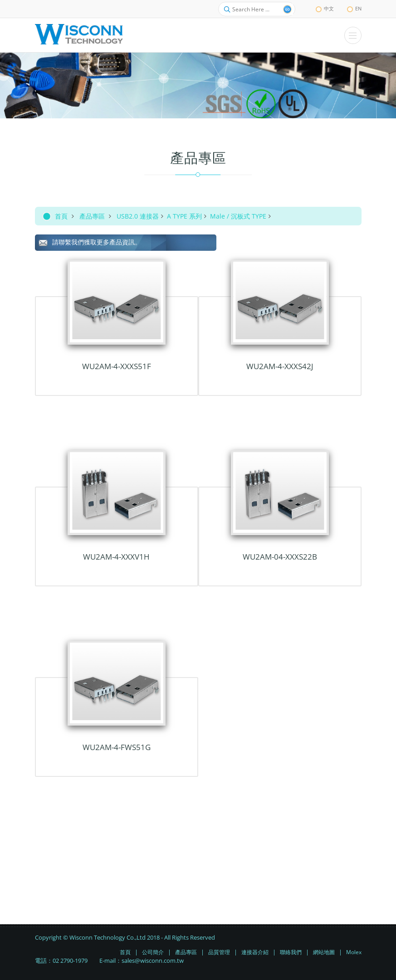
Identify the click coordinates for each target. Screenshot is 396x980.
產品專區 (92, 216)
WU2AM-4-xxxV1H (116, 557)
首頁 (61, 216)
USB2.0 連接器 (138, 216)
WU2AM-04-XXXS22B (280, 557)
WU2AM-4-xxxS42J (280, 366)
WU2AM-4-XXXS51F (117, 366)
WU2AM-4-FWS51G (117, 747)
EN (354, 8)
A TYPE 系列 (184, 216)
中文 (325, 8)
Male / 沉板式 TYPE (238, 216)
